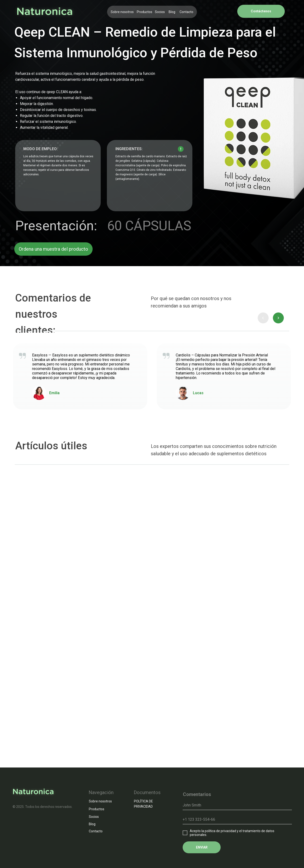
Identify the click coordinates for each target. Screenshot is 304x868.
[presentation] (263, 318)
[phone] (237, 820)
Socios (160, 12)
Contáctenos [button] (261, 11)
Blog (172, 12)
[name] (237, 805)
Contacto (186, 12)
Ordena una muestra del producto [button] (53, 249)
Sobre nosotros (122, 12)
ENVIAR (202, 847)
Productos (145, 12)
